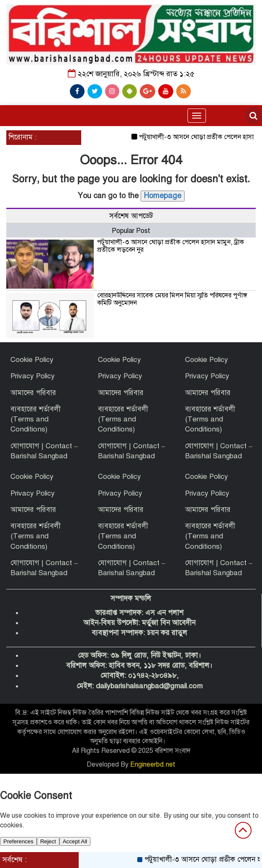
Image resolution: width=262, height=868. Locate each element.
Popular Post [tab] (131, 231)
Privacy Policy (33, 376)
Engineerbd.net (153, 765)
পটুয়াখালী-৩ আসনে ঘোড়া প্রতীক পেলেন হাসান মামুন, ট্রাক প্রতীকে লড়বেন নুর (171, 246)
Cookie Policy (32, 360)
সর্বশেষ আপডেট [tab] (131, 216)
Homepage (163, 196)
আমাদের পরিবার (33, 393)
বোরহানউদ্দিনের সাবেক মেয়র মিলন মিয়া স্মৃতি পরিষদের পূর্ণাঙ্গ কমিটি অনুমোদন (172, 299)
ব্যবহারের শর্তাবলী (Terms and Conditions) (36, 419)
